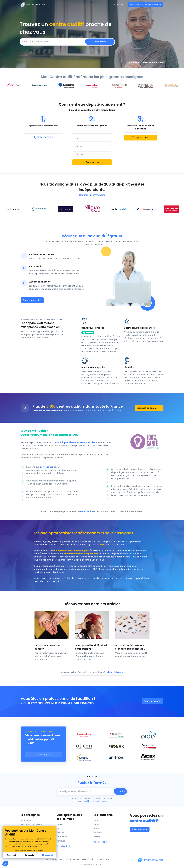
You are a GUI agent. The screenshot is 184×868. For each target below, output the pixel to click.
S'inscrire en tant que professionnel (146, 5)
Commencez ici (32, 300)
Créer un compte (152, 701)
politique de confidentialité (96, 801)
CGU (99, 859)
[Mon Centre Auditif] (33, 5)
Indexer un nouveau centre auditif (145, 62)
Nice (59, 829)
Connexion (120, 5)
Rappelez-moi (92, 162)
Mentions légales (53, 859)
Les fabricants (103, 815)
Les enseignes (30, 815)
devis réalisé (47, 467)
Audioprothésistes (74, 817)
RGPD (109, 859)
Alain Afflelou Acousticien (32, 824)
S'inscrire (120, 791)
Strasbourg (62, 837)
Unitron (97, 829)
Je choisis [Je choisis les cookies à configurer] (29, 855)
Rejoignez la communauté (92, 195)
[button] (5, 864)
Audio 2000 (26, 820)
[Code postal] (47, 42)
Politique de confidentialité (79, 859)
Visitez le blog (115, 672)
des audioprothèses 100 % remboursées (75, 442)
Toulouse (61, 841)
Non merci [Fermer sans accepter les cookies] (11, 855)
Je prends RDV (140, 137)
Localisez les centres (149, 408)
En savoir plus (44, 754)
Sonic (96, 820)
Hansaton (98, 833)
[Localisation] (81, 42)
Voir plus (64, 846)
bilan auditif (87, 511)
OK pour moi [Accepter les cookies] (47, 855)
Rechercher (100, 42)
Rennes (60, 833)
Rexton (97, 824)
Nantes (60, 824)
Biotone (97, 837)
